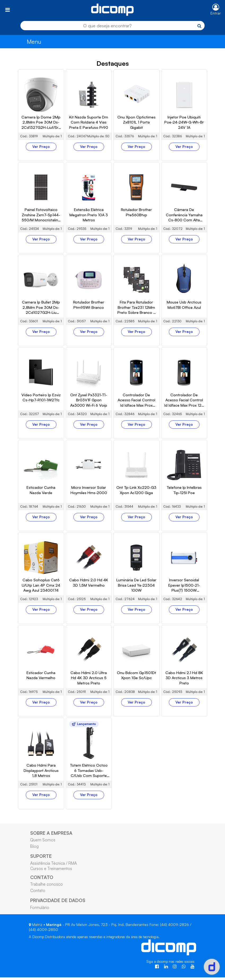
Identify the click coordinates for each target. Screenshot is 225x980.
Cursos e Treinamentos (51, 934)
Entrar (216, 13)
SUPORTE (41, 922)
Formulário (40, 973)
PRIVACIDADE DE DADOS (58, 966)
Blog (34, 912)
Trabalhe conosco (47, 950)
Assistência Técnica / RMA (54, 929)
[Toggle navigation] (8, 10)
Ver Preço (41, 212)
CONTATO (42, 943)
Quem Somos (43, 906)
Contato (38, 956)
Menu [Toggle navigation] (34, 41)
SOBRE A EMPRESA (51, 899)
